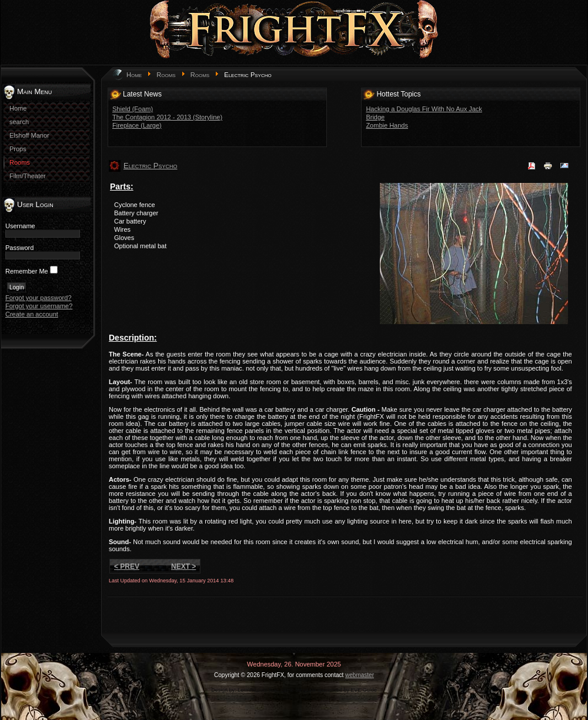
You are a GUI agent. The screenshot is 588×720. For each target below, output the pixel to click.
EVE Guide (364, 690)
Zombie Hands (387, 125)
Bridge (375, 117)
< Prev (127, 566)
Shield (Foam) (133, 109)
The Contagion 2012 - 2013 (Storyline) (167, 117)
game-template (298, 690)
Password (19, 248)
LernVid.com (252, 690)
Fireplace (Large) (137, 125)
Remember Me (27, 271)
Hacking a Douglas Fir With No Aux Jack (424, 109)
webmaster (360, 675)
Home (134, 75)
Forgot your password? (39, 298)
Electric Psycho (150, 166)
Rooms (166, 75)
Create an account (32, 314)
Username (20, 226)
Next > (183, 566)
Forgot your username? (39, 306)
